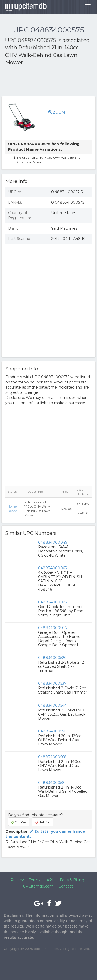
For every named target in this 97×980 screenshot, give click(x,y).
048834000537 (52, 683)
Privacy (17, 880)
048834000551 (52, 731)
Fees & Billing (72, 880)
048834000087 (53, 602)
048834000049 (53, 542)
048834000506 (52, 628)
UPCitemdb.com (38, 886)
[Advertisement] (47, 82)
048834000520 (52, 658)
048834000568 (52, 757)
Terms (35, 880)
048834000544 (52, 705)
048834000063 (53, 568)
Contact (66, 886)
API (50, 880)
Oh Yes (19, 822)
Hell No (43, 822)
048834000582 (52, 783)
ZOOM (57, 112)
